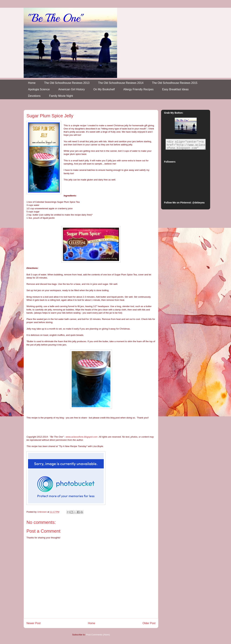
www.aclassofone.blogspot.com (82, 437)
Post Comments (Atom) (98, 635)
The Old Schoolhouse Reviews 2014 (121, 83)
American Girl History (72, 89)
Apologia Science (39, 89)
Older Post (149, 623)
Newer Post (34, 623)
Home (32, 83)
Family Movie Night (61, 96)
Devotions (34, 96)
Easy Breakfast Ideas (175, 89)
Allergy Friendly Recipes (139, 89)
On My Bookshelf (104, 89)
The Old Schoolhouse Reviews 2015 (175, 83)
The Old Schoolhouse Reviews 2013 (67, 83)
